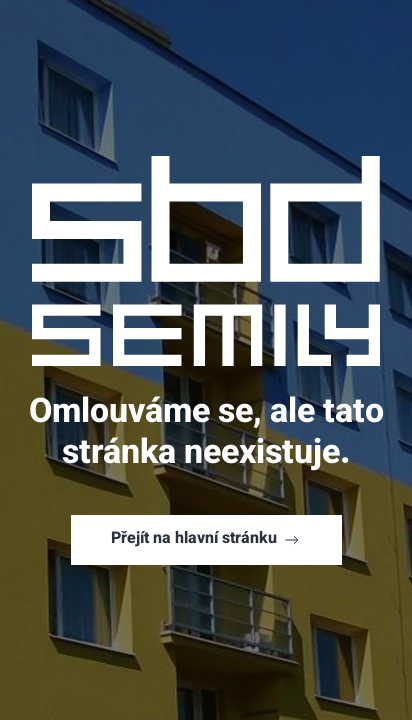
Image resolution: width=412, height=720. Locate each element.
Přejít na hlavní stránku (206, 539)
